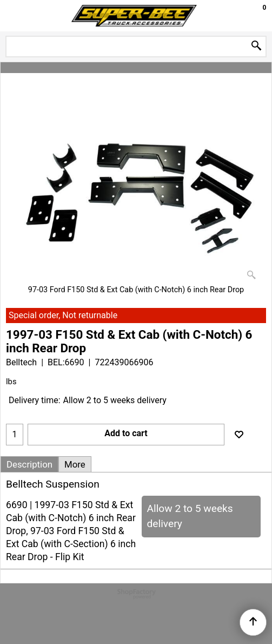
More (75, 464)
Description (29, 464)
